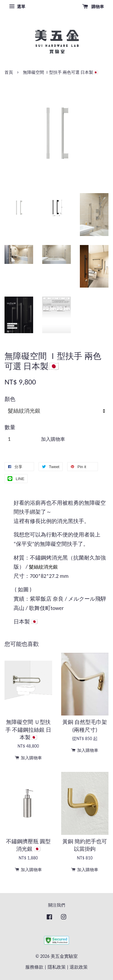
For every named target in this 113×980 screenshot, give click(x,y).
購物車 (93, 7)
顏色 (10, 399)
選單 (17, 7)
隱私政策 (57, 967)
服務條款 (34, 967)
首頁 (9, 72)
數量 (10, 427)
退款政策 (79, 967)
